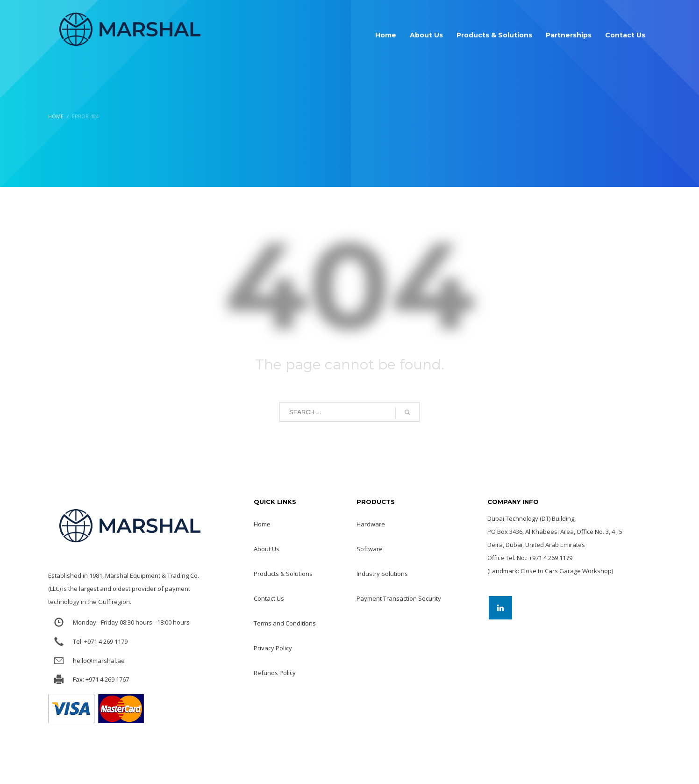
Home (56, 116)
